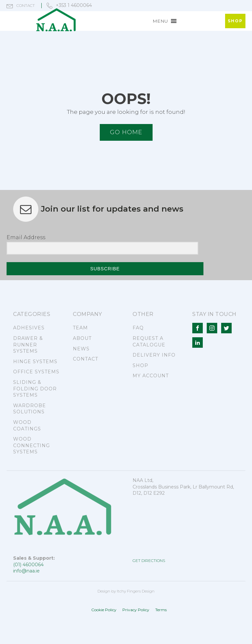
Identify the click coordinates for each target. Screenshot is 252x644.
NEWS (81, 349)
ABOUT (82, 338)
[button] (160, 21)
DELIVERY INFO (154, 355)
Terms (161, 610)
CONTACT (85, 359)
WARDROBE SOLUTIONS (30, 409)
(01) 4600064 (28, 565)
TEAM (80, 328)
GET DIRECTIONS (149, 561)
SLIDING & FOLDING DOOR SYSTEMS (35, 389)
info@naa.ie (26, 571)
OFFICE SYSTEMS (36, 372)
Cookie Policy (104, 610)
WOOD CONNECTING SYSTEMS (31, 445)
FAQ (138, 328)
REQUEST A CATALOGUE (149, 342)
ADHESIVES (29, 328)
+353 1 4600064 (74, 5)
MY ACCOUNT (151, 376)
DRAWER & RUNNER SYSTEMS (28, 345)
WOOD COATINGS (27, 426)
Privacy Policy (136, 610)
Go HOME (126, 132)
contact (26, 5)
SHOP (235, 21)
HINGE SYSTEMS (35, 362)
